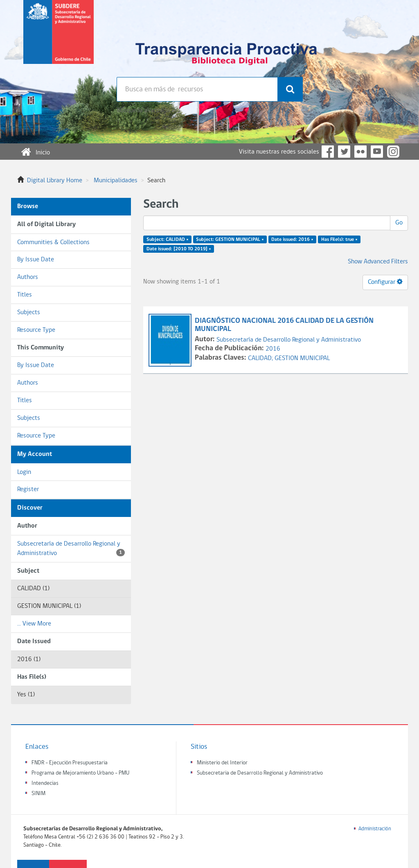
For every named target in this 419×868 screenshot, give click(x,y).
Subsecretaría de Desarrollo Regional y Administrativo (71, 549)
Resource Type (36, 330)
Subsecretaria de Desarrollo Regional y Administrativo (260, 773)
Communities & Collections (53, 242)
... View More (34, 624)
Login (24, 472)
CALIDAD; (261, 358)
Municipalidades (116, 181)
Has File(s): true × (339, 240)
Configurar (385, 282)
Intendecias (45, 783)
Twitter (344, 152)
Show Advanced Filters (378, 262)
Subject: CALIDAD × (168, 240)
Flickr (360, 152)
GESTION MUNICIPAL (302, 358)
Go (399, 223)
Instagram (393, 152)
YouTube (377, 152)
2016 (273, 349)
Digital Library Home (55, 181)
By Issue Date (36, 260)
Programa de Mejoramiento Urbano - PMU (80, 773)
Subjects (29, 313)
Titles (25, 295)
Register (28, 490)
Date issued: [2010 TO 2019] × (179, 249)
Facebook (328, 152)
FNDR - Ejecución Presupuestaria (70, 763)
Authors (28, 277)
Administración (375, 829)
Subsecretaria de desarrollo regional (59, 39)
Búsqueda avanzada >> (147, 111)
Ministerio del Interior (222, 763)
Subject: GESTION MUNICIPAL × (230, 240)
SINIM (38, 794)
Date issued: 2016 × (292, 240)
